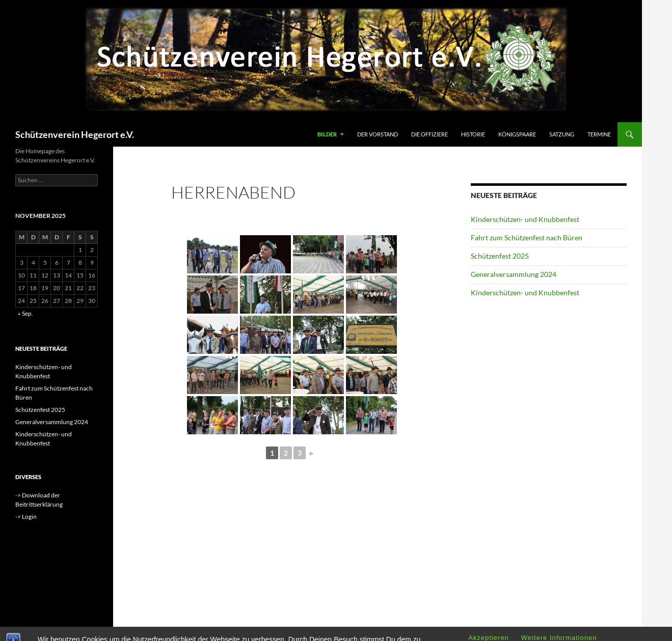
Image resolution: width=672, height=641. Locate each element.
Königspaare (517, 134)
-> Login (26, 517)
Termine (599, 134)
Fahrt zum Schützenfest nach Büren (527, 238)
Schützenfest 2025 (500, 256)
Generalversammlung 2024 (514, 274)
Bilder (327, 134)
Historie (473, 134)
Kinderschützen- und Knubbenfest (525, 219)
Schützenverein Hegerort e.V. (75, 134)
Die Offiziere (429, 134)
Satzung (562, 134)
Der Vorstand (378, 134)
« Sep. (25, 313)
